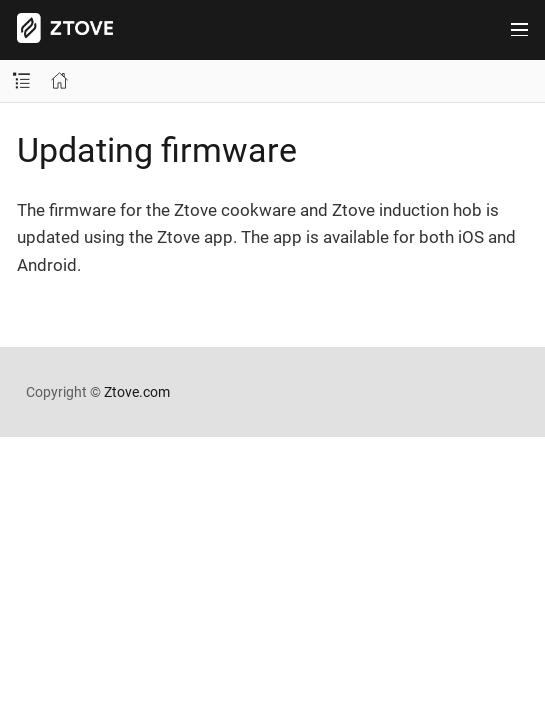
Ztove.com (137, 392)
